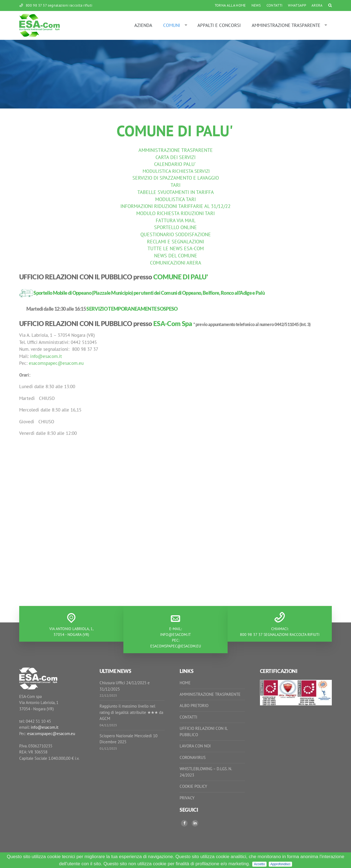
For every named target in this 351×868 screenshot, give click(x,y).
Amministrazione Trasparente (286, 25)
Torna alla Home (230, 5)
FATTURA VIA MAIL (176, 220)
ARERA (317, 5)
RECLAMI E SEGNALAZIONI (175, 242)
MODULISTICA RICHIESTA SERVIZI (176, 171)
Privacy (187, 798)
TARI (175, 185)
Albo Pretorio (194, 706)
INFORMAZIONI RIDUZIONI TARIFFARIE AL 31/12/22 (175, 206)
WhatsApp (297, 5)
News (256, 5)
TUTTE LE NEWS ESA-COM (176, 248)
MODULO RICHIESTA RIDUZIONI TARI (175, 213)
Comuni (172, 25)
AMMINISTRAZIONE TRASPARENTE (176, 150)
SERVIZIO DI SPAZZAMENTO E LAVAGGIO (176, 178)
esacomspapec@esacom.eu (56, 363)
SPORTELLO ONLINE (175, 227)
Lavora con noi (195, 746)
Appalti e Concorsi (219, 25)
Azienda (143, 25)
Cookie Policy (193, 786)
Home (185, 683)
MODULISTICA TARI (175, 199)
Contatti (275, 5)
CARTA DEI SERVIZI (175, 157)
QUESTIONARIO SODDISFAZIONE (176, 234)
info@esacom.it (46, 356)
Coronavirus (193, 757)
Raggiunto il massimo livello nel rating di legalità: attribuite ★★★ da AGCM (131, 712)
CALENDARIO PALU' (175, 164)
